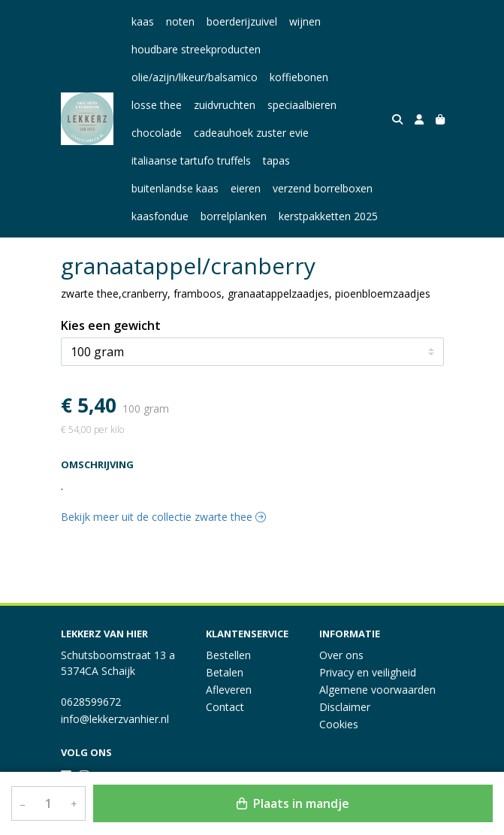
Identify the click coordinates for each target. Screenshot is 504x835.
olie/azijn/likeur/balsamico (195, 77)
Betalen (225, 672)
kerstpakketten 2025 (328, 216)
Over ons (341, 655)
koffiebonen (299, 77)
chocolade (157, 133)
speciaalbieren (302, 105)
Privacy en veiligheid (368, 672)
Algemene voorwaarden (377, 690)
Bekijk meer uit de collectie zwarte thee (163, 517)
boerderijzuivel (242, 21)
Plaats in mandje (293, 803)
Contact (225, 707)
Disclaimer (345, 707)
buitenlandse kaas (175, 188)
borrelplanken (234, 216)
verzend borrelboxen (323, 188)
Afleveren (229, 690)
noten (180, 21)
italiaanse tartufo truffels (191, 160)
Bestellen (228, 655)
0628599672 (91, 702)
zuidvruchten (225, 105)
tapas (276, 160)
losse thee (157, 105)
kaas (143, 21)
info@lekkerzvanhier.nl (115, 719)
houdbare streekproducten (196, 49)
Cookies (339, 724)
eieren (246, 188)
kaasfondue (160, 216)
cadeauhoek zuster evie (251, 133)
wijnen (305, 21)
